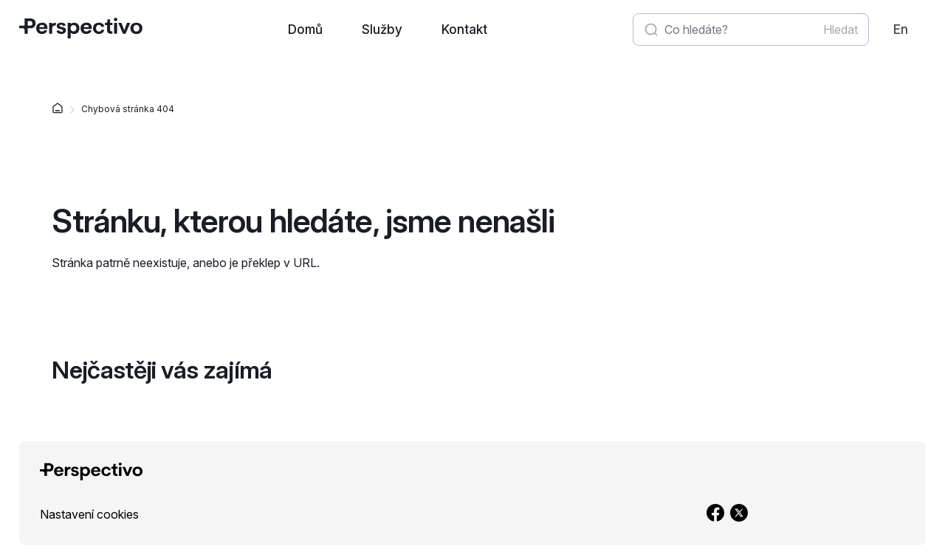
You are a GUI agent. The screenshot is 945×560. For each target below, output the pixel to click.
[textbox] (751, 30)
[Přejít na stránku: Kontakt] (465, 30)
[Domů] (58, 110)
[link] (900, 30)
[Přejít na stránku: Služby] (382, 30)
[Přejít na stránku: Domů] (305, 30)
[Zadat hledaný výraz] (741, 30)
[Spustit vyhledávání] (841, 30)
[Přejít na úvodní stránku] (81, 28)
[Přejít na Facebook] (715, 514)
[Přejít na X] (739, 514)
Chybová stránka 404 (128, 109)
